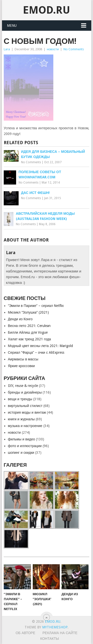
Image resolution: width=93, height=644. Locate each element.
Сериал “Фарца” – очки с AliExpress (36, 352)
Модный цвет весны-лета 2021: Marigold (41, 346)
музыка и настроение (25, 426)
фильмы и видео (21, 439)
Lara (7, 49)
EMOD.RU (46, 10)
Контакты (50, 639)
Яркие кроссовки (21, 366)
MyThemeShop (55, 627)
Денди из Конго (20, 319)
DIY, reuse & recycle (23, 386)
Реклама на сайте (60, 633)
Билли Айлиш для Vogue (28, 332)
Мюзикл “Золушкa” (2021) (28, 312)
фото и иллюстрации (25, 446)
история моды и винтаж (27, 412)
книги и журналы (21, 419)
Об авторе (25, 633)
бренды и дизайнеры (25, 392)
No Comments (74, 49)
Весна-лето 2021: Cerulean (29, 326)
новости (53, 49)
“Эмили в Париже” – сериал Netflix (36, 306)
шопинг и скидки (21, 453)
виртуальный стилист (25, 406)
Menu (12, 26)
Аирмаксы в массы (23, 359)
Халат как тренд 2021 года (30, 339)
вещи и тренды (20, 399)
